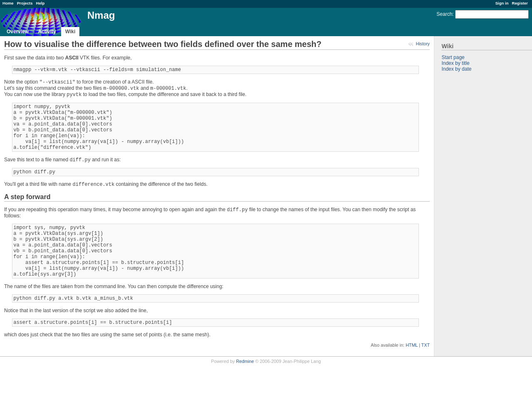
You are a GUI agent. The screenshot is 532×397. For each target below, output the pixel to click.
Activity (47, 32)
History (423, 44)
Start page (453, 57)
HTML (412, 376)
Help (41, 3)
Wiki (70, 32)
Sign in (502, 3)
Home (8, 3)
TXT (426, 376)
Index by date (456, 69)
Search (444, 14)
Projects (25, 3)
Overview (18, 32)
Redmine (245, 392)
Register (520, 3)
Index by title (455, 63)
